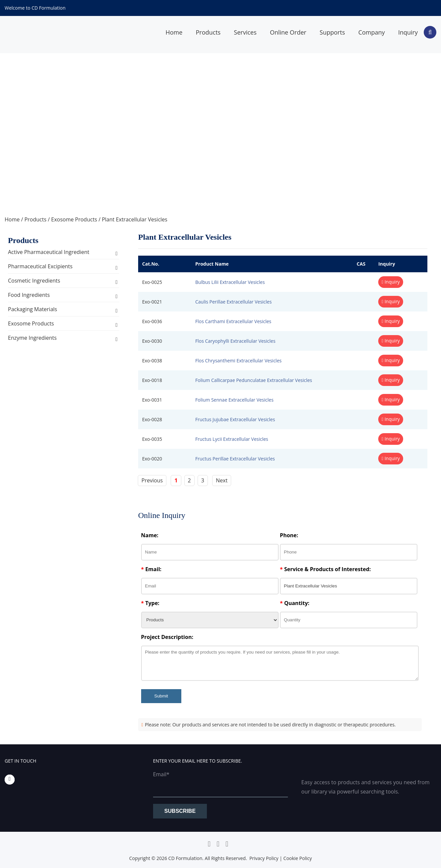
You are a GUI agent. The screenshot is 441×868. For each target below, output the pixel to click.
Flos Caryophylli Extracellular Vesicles (235, 341)
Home (174, 32)
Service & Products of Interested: (325, 569)
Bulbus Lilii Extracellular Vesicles (230, 282)
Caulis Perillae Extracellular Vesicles (233, 302)
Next (222, 480)
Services (245, 32)
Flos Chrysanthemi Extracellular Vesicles (238, 361)
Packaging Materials (33, 309)
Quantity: (295, 603)
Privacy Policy (264, 858)
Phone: (289, 535)
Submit (161, 696)
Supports (332, 32)
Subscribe (180, 811)
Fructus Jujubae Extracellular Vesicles (235, 419)
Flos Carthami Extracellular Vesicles (233, 321)
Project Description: (167, 637)
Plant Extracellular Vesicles (135, 219)
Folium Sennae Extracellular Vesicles (234, 400)
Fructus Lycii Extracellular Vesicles (232, 439)
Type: (150, 603)
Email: (151, 569)
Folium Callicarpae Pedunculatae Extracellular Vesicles (254, 380)
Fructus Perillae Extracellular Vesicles (235, 459)
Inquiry (408, 32)
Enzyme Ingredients (32, 338)
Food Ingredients (29, 295)
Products (208, 32)
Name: (150, 535)
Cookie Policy (298, 858)
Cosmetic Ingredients (34, 281)
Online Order (288, 32)
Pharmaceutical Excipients (40, 266)
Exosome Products (74, 219)
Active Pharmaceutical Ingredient (49, 252)
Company (372, 32)
